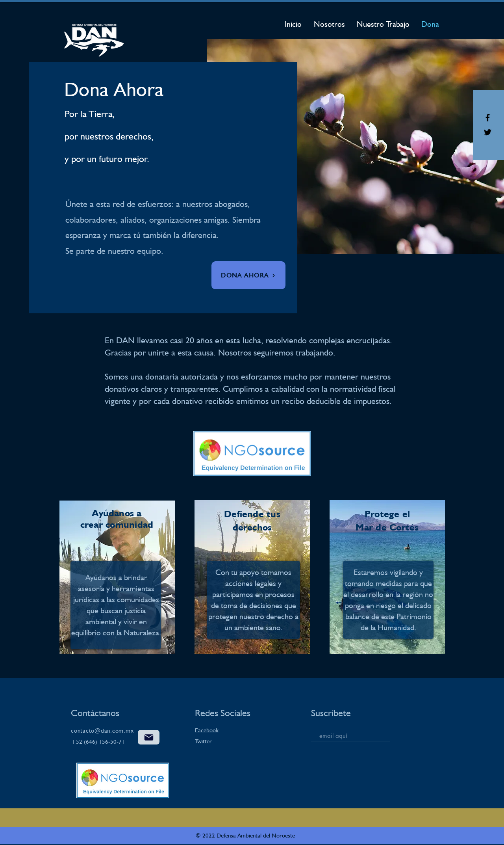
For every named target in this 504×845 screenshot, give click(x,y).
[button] (248, 275)
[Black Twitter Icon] (488, 132)
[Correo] (149, 737)
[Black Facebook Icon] (488, 118)
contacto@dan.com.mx (102, 731)
